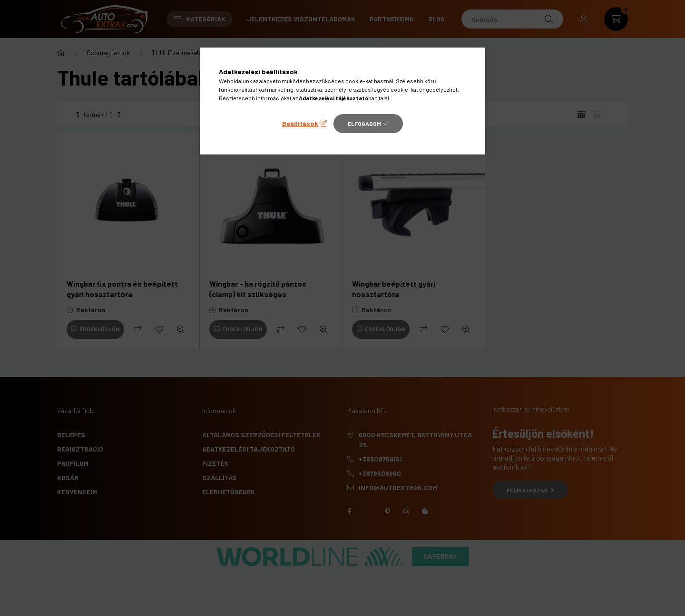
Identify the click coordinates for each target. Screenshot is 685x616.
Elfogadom (364, 124)
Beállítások (300, 123)
